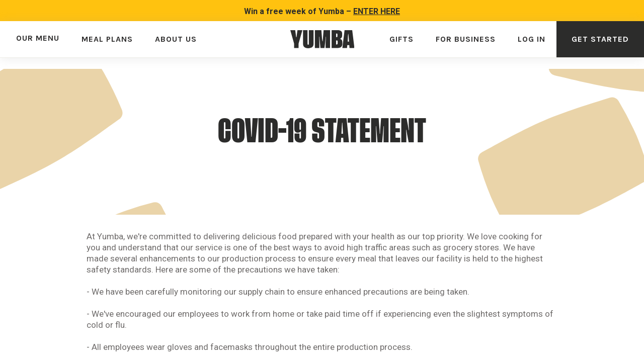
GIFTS (401, 39)
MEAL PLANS (107, 39)
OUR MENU (38, 38)
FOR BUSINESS (466, 39)
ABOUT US (176, 39)
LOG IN (532, 39)
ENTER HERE (377, 11)
